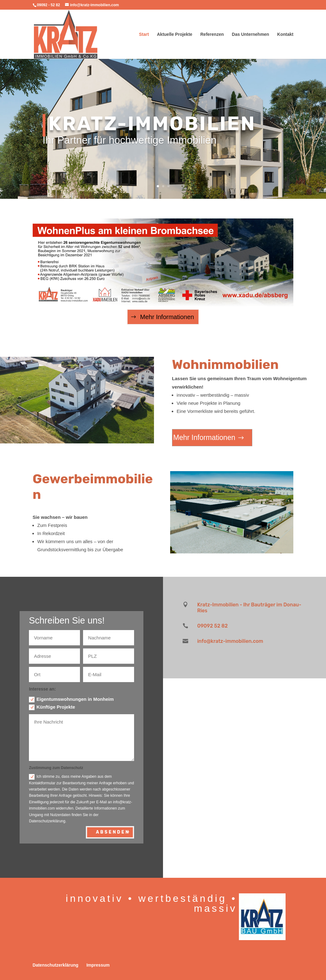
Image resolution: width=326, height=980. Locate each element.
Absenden (113, 832)
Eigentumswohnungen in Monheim (71, 699)
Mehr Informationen (167, 317)
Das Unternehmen (250, 34)
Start (144, 34)
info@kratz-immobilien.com (230, 641)
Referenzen (212, 34)
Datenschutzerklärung (56, 965)
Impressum (98, 965)
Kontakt (285, 34)
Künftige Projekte (52, 707)
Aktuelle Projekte (175, 34)
